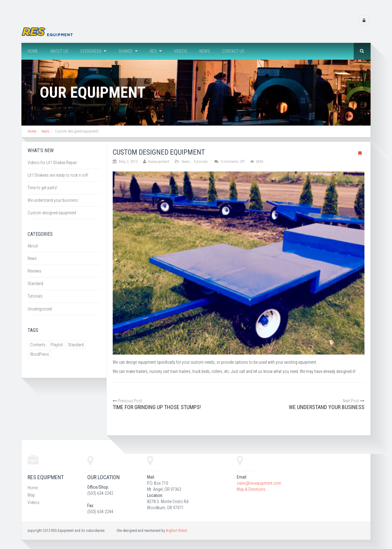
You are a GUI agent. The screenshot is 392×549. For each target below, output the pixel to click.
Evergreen (93, 51)
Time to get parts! (42, 188)
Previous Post (127, 401)
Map (31, 495)
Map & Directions (251, 489)
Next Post (354, 401)
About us (59, 51)
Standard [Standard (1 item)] (76, 345)
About (33, 246)
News (205, 51)
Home (33, 51)
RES (156, 51)
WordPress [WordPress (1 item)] (40, 354)
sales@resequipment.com (259, 483)
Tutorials (201, 162)
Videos (181, 51)
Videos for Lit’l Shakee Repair (52, 163)
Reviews (34, 271)
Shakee (128, 51)
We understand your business (53, 200)
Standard (35, 284)
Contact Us (233, 51)
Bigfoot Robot (177, 531)
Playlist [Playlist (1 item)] (57, 345)
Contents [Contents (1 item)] (38, 345)
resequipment (158, 162)
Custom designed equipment (52, 213)
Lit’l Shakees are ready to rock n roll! (58, 175)
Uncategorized (40, 309)
